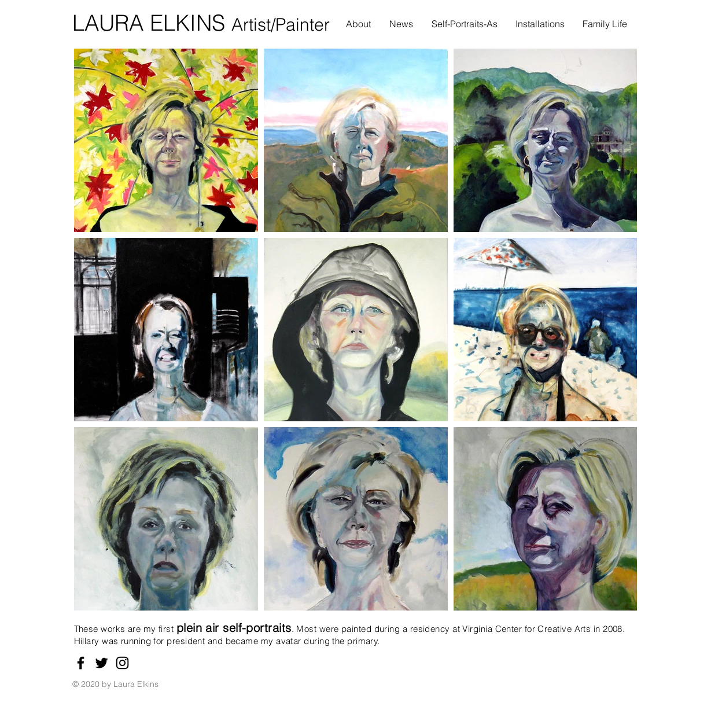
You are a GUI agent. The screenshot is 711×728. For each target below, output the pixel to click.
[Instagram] (122, 663)
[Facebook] (81, 663)
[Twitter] (102, 663)
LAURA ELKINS (152, 23)
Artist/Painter (281, 25)
